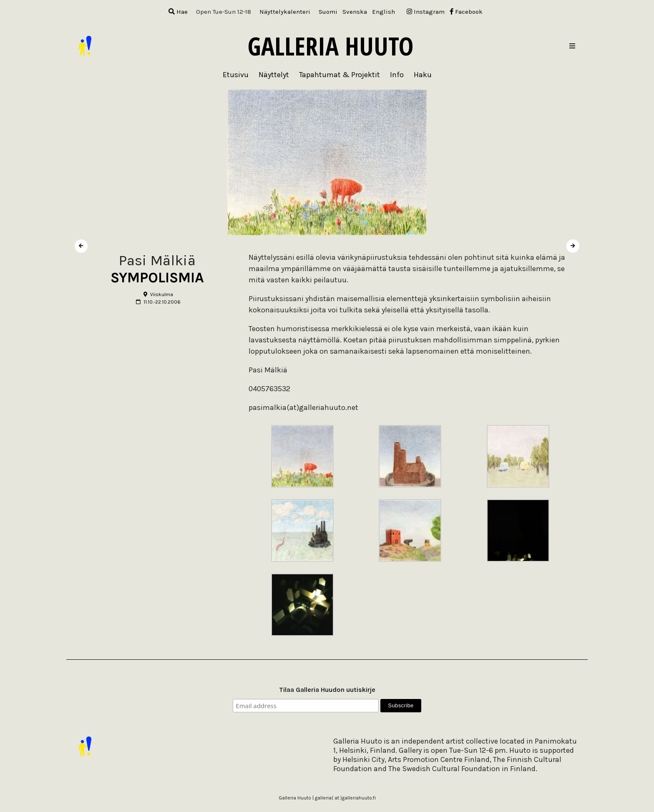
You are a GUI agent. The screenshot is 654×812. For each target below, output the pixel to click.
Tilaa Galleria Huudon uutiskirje (327, 690)
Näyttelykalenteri (285, 12)
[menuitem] (328, 12)
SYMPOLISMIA (157, 278)
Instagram (426, 12)
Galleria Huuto (331, 46)
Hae (178, 12)
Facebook (466, 12)
